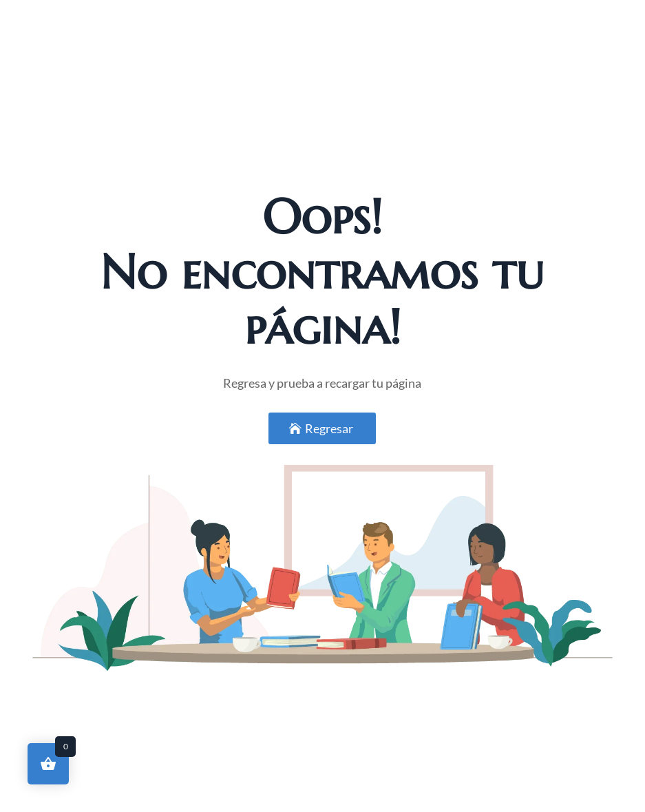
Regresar (329, 428)
